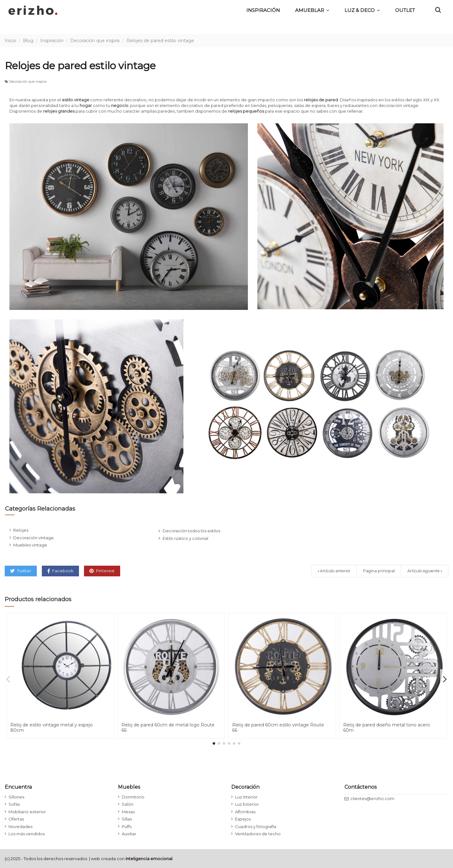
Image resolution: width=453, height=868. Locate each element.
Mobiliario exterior (27, 812)
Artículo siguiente (425, 571)
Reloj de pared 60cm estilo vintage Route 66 (278, 728)
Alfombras (245, 812)
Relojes (21, 530)
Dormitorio (133, 797)
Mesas (128, 812)
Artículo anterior (334, 571)
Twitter (21, 571)
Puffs (127, 826)
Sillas (127, 819)
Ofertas (16, 819)
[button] (362, 10)
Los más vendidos (27, 834)
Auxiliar (129, 834)
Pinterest (102, 571)
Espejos (243, 819)
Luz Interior (246, 797)
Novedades (20, 826)
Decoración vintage (34, 538)
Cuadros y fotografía (256, 826)
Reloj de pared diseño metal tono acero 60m (387, 728)
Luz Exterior (247, 804)
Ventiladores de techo (258, 834)
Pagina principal (379, 571)
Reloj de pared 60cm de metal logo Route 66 (168, 728)
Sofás (14, 804)
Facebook (60, 571)
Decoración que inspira (28, 82)
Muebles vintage (30, 545)
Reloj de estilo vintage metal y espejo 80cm (52, 728)
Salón (128, 804)
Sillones (16, 797)
